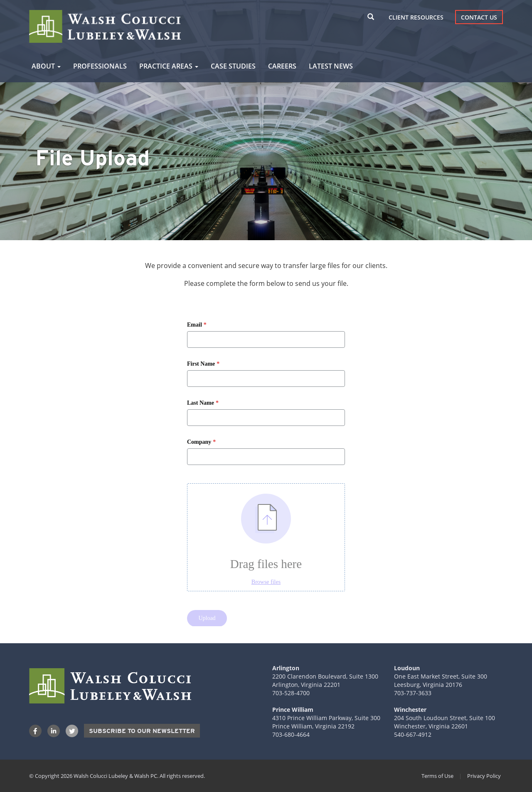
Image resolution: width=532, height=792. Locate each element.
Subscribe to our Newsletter (142, 731)
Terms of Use (437, 776)
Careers (282, 66)
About (46, 66)
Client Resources (416, 17)
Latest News (331, 66)
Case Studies (233, 66)
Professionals (100, 66)
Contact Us (479, 17)
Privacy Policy (484, 776)
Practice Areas (169, 66)
